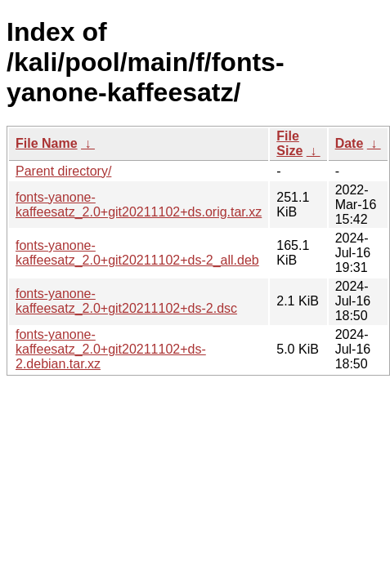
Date (350, 143)
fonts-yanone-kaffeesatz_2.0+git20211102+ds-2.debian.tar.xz (111, 349)
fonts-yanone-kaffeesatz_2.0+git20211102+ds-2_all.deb (137, 253)
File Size (289, 143)
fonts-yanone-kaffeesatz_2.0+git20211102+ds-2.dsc (126, 301)
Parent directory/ (63, 171)
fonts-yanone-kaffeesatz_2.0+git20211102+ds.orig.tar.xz (139, 205)
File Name (47, 143)
